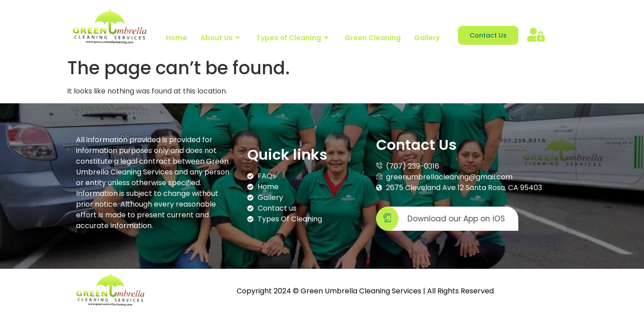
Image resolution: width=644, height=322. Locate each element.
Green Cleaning (373, 38)
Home (176, 38)
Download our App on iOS (441, 219)
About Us (220, 38)
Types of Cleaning (292, 38)
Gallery (427, 38)
